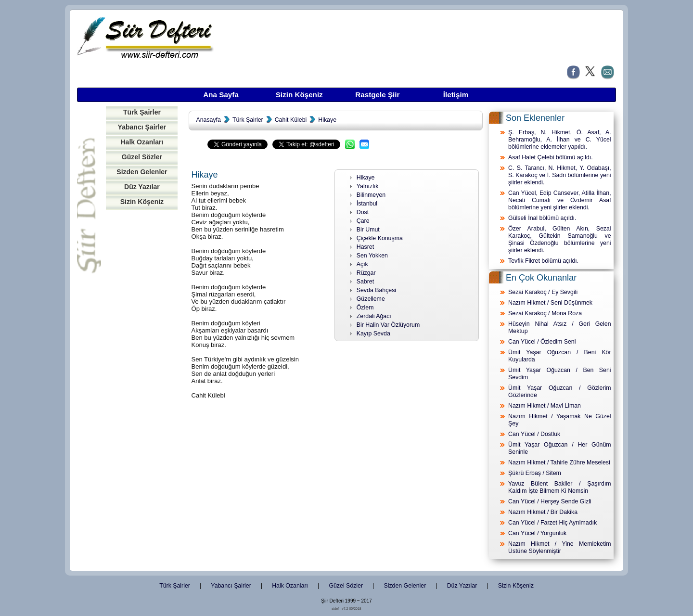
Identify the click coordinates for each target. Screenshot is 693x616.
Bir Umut (368, 230)
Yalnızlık (368, 186)
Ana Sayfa (221, 95)
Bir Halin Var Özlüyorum (388, 325)
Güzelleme (371, 299)
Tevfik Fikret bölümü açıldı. (543, 261)
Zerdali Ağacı (374, 316)
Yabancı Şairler (142, 127)
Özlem (365, 308)
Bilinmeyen (371, 195)
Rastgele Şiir (377, 95)
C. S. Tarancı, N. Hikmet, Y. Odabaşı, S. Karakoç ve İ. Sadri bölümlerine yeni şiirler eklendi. (560, 175)
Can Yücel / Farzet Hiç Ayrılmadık (552, 523)
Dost (363, 212)
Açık (362, 264)
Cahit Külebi (291, 120)
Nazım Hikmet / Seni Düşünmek (550, 303)
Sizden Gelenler (142, 172)
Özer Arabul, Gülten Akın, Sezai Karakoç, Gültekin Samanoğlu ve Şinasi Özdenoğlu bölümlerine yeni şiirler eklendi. (560, 239)
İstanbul (367, 204)
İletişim (456, 95)
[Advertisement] (142, 362)
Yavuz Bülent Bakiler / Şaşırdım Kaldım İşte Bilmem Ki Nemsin (560, 487)
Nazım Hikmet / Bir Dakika (543, 512)
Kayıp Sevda (373, 334)
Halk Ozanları (142, 142)
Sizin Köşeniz (299, 95)
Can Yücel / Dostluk (534, 434)
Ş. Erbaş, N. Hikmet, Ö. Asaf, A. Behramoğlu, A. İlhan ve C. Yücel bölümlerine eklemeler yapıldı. (560, 140)
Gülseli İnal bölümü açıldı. (542, 218)
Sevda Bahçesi (376, 290)
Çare (363, 221)
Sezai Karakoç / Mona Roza (545, 313)
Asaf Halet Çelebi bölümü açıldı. (551, 157)
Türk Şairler (142, 112)
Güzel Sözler (142, 157)
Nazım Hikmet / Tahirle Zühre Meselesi (559, 462)
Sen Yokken (372, 256)
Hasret (365, 247)
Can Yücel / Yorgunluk (537, 533)
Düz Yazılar (142, 187)
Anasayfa (208, 120)
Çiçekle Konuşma (380, 238)
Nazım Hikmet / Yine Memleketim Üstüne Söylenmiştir (560, 547)
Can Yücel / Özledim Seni (542, 342)
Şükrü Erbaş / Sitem (535, 473)
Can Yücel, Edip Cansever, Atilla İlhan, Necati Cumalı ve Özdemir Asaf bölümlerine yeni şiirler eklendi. (560, 200)
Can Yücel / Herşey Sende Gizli (550, 501)
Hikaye (327, 120)
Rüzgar (366, 273)
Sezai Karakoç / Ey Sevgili (543, 292)
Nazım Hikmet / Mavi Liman (545, 406)
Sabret (365, 282)
